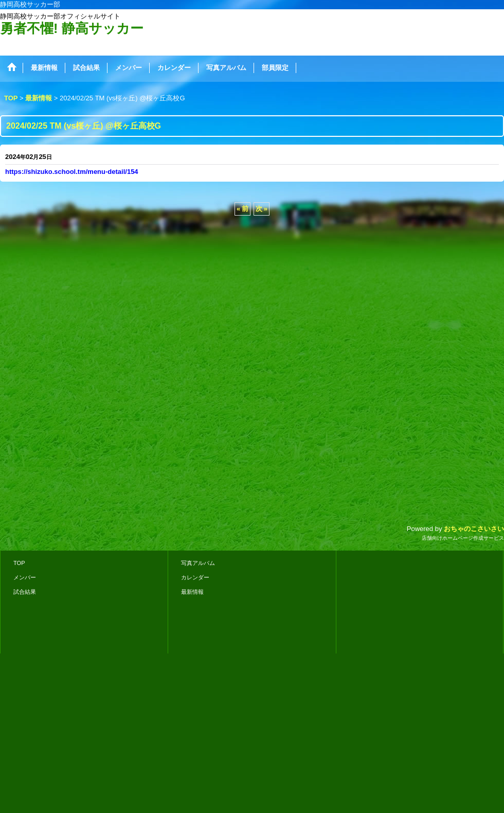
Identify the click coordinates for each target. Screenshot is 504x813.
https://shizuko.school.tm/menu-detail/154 (72, 172)
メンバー (25, 577)
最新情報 (192, 592)
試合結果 (25, 592)
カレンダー (195, 577)
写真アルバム (198, 563)
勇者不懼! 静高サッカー (72, 28)
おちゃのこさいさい (474, 529)
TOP (19, 563)
